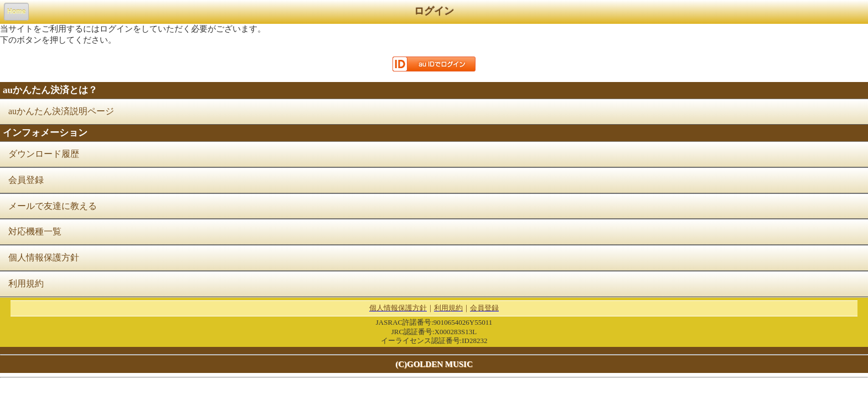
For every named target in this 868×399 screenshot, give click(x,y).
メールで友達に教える (53, 206)
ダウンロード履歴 (44, 154)
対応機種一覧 (35, 231)
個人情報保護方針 (44, 257)
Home (16, 12)
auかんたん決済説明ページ (61, 111)
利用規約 (26, 283)
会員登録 (26, 180)
